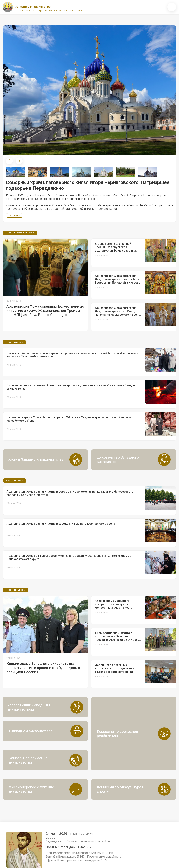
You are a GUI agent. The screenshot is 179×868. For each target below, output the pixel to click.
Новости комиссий (16, 619)
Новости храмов (14, 371)
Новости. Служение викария (20, 262)
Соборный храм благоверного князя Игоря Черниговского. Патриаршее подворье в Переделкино (88, 185)
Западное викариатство (33, 7)
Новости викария (15, 510)
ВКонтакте (155, 860)
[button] (9, 161)
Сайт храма (14, 215)
